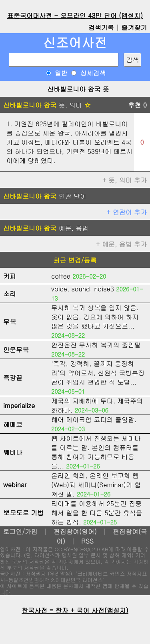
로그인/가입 (20, 531)
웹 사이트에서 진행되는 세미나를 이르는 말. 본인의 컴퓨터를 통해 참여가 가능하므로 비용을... (96, 452)
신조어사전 (75, 42)
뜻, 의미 (47, 105)
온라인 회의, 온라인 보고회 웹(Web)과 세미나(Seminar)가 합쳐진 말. (96, 485)
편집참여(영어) (75, 531)
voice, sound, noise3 (83, 289)
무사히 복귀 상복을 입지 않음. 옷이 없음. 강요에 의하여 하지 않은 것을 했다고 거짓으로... (95, 317)
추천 (137, 105)
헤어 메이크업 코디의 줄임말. (94, 420)
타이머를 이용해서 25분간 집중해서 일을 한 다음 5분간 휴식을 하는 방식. (97, 513)
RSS (87, 541)
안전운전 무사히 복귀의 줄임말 (96, 345)
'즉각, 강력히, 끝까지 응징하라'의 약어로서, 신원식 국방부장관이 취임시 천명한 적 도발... (98, 373)
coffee (61, 276)
